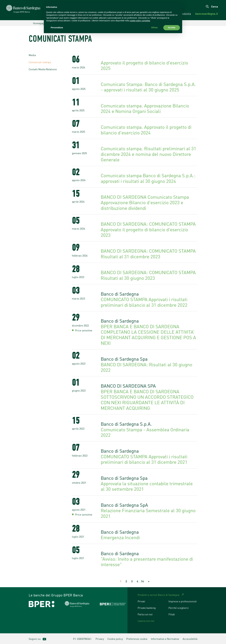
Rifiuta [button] (155, 28)
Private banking (147, 608)
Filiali (172, 614)
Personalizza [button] (57, 28)
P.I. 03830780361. (83, 639)
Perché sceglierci (179, 608)
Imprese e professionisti (183, 601)
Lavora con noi (146, 621)
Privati (141, 601)
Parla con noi (145, 614)
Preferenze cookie (137, 639)
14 (142, 581)
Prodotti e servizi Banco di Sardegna (158, 595)
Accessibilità (190, 639)
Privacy (100, 639)
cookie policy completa (140, 21)
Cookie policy (115, 639)
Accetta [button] (172, 28)
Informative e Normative (165, 639)
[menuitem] (207, 14)
